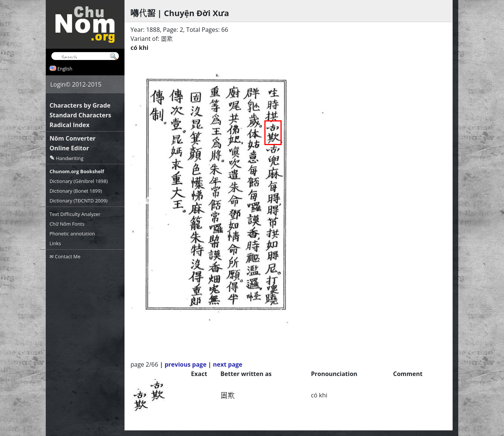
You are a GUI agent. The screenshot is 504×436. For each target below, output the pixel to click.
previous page (186, 364)
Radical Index (70, 125)
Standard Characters (80, 115)
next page (228, 364)
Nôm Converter (73, 138)
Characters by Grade (80, 105)
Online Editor (69, 148)
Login (58, 84)
